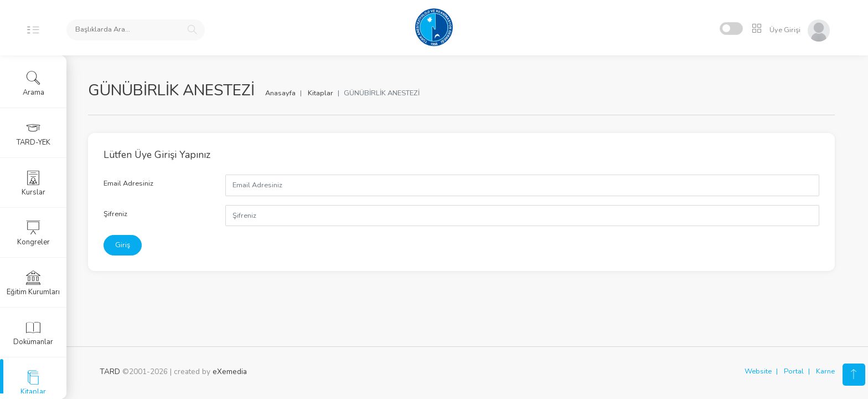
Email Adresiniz (140, 183)
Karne (825, 371)
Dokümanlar (33, 333)
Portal (794, 371)
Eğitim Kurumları (33, 283)
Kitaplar (332, 93)
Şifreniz (127, 214)
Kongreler (33, 233)
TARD (110, 372)
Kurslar (33, 183)
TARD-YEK (33, 134)
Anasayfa (292, 93)
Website (758, 371)
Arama (33, 84)
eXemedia (230, 372)
